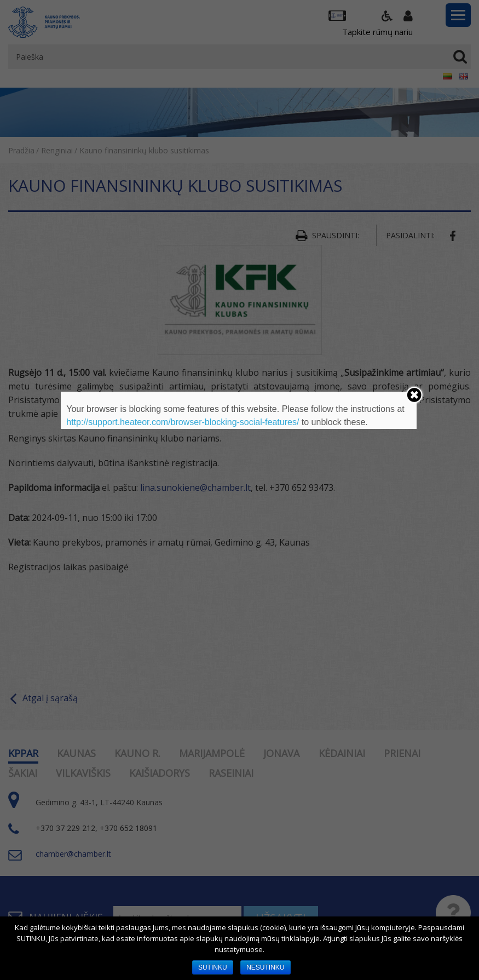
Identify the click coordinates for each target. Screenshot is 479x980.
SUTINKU (213, 967)
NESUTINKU (265, 967)
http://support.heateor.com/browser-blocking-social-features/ (183, 422)
